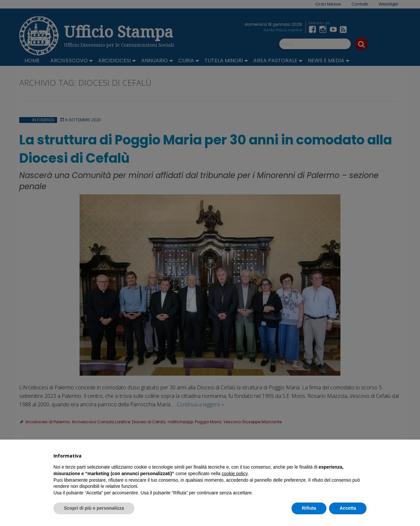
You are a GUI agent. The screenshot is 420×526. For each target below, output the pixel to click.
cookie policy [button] (235, 473)
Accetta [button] (348, 508)
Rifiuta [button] (309, 508)
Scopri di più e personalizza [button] (94, 508)
